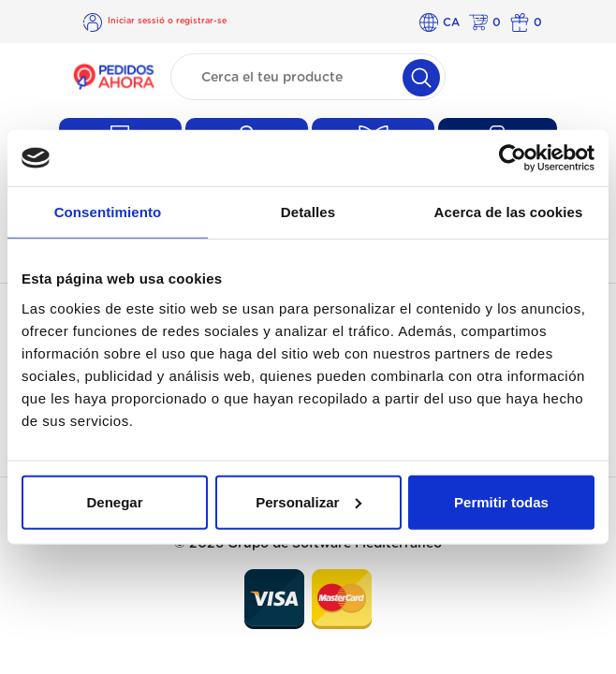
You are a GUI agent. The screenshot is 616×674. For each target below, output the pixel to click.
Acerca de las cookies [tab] (509, 212)
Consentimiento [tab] (108, 212)
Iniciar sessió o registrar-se (167, 21)
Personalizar (308, 501)
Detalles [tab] (308, 212)
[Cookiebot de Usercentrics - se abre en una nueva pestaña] (513, 158)
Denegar (114, 501)
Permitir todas (501, 501)
